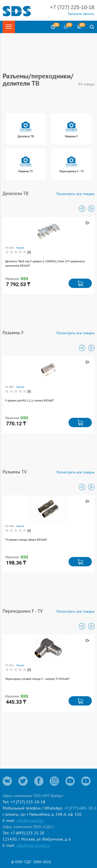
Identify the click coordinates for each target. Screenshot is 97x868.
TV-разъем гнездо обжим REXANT (26, 540)
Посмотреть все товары (75, 194)
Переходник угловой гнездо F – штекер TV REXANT (37, 679)
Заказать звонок (81, 14)
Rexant (20, 248)
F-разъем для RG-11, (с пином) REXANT (29, 400)
